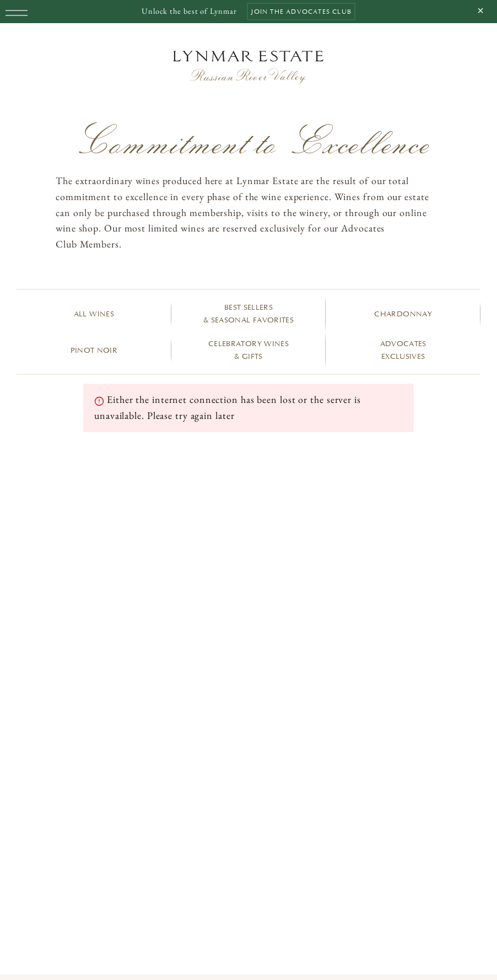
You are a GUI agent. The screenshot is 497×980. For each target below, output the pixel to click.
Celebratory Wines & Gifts (248, 350)
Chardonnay (403, 314)
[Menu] (12, 12)
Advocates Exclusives (403, 350)
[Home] (248, 67)
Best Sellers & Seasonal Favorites (248, 314)
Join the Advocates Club (301, 12)
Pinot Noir (94, 350)
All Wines (94, 314)
